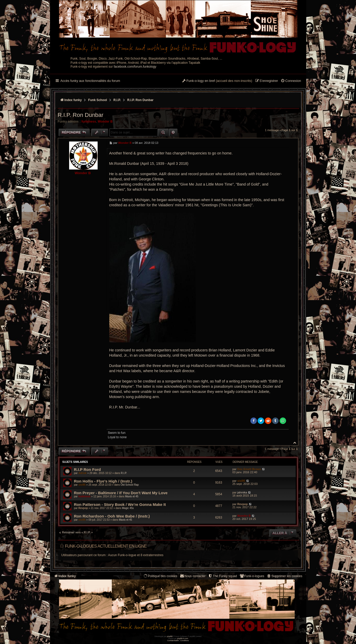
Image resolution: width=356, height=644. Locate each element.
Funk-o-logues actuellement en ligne (106, 546)
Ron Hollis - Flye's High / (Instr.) (103, 481)
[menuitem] (291, 81)
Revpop (83, 508)
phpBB (170, 636)
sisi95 (82, 485)
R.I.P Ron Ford (88, 469)
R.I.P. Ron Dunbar (140, 100)
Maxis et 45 (132, 496)
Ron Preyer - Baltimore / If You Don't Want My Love (121, 493)
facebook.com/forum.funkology (135, 67)
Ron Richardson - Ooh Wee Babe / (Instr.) (112, 516)
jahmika (242, 492)
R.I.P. (124, 473)
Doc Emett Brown (249, 469)
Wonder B (105, 122)
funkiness (89, 122)
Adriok (83, 473)
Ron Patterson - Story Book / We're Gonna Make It (120, 504)
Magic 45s (128, 508)
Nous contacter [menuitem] (192, 576)
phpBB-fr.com (183, 638)
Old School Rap (130, 485)
